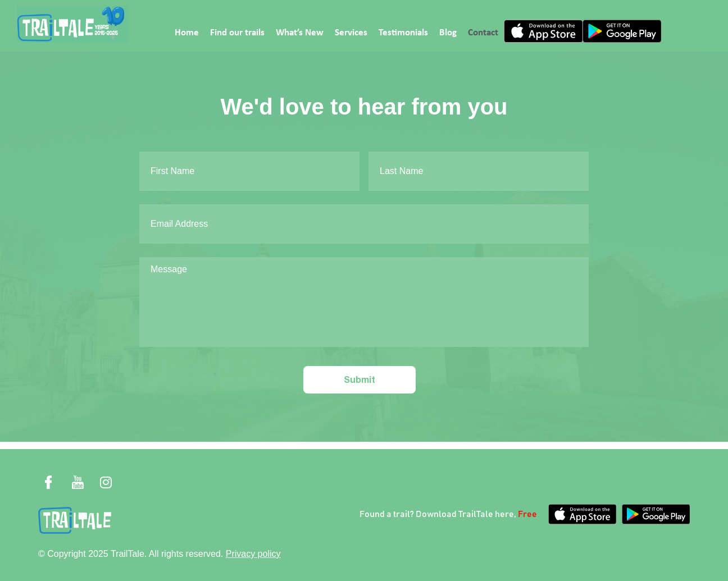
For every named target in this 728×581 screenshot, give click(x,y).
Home (187, 33)
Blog (448, 33)
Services (351, 33)
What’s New (300, 33)
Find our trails (237, 33)
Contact (483, 33)
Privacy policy (253, 554)
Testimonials (403, 33)
